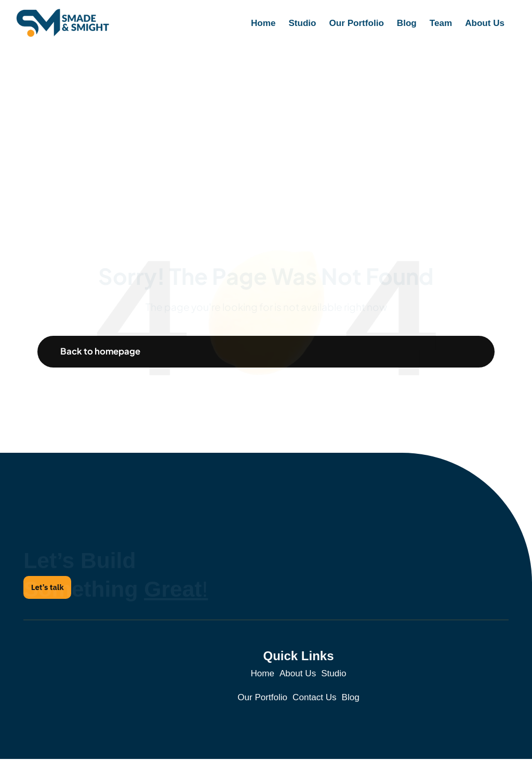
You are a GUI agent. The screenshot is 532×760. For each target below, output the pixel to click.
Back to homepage (101, 351)
